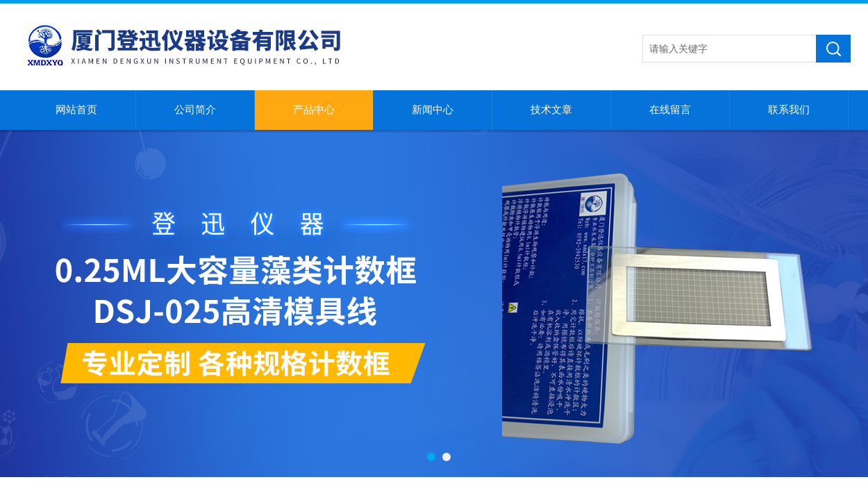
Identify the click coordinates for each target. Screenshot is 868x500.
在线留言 (670, 110)
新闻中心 (433, 110)
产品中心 (314, 110)
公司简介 (195, 110)
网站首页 (76, 110)
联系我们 (789, 110)
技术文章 (551, 110)
